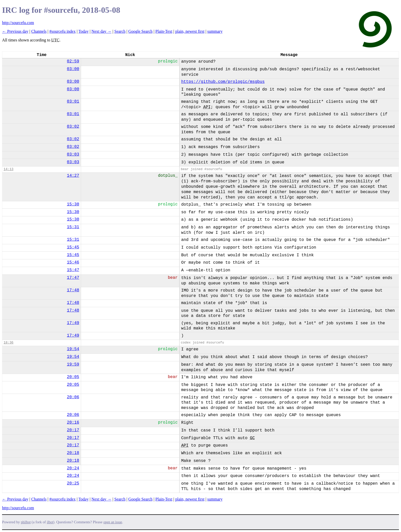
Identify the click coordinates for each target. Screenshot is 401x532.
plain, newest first (190, 31)
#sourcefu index (63, 31)
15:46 (73, 262)
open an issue (113, 522)
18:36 (8, 343)
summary (215, 31)
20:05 (73, 377)
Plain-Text (164, 31)
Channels (39, 31)
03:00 (73, 69)
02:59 (73, 61)
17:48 (73, 290)
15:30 (73, 204)
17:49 (73, 323)
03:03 (73, 154)
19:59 (73, 364)
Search (120, 31)
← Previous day (15, 31)
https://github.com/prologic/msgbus (223, 82)
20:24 (73, 468)
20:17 (73, 430)
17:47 (73, 278)
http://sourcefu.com (18, 23)
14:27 (73, 176)
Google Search (141, 31)
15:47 (73, 270)
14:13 (8, 169)
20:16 (73, 423)
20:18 (73, 453)
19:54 (73, 349)
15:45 (73, 247)
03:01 (73, 102)
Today (84, 31)
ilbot (50, 522)
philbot (26, 522)
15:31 (73, 227)
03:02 (73, 127)
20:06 (73, 397)
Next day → (102, 31)
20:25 (73, 483)
